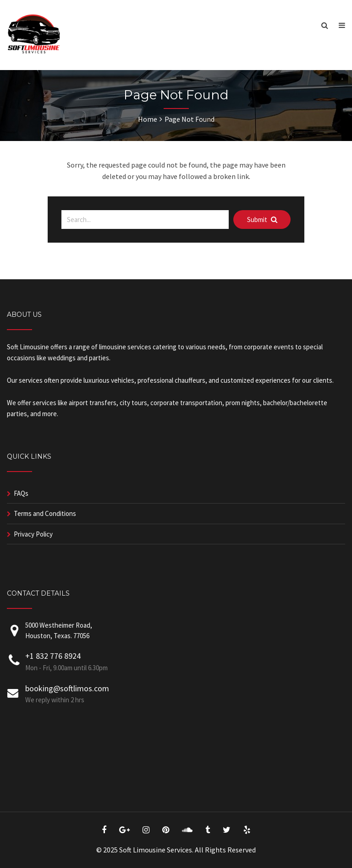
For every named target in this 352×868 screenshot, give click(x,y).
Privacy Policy (33, 534)
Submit (262, 220)
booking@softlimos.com (67, 688)
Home (148, 119)
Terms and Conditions (45, 513)
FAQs (21, 493)
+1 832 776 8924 (53, 656)
